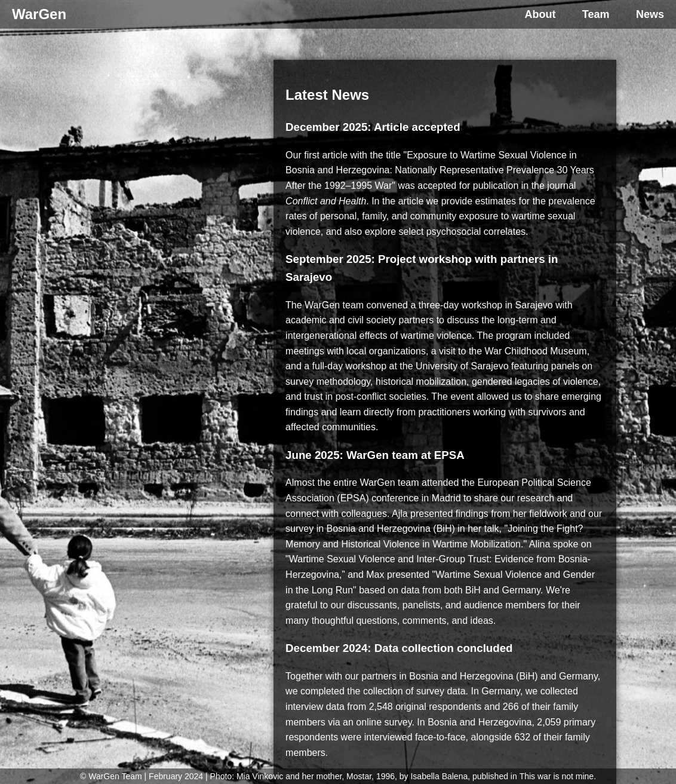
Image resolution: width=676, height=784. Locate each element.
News (650, 14)
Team (596, 14)
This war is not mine (557, 776)
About (540, 14)
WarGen (39, 14)
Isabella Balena (439, 776)
